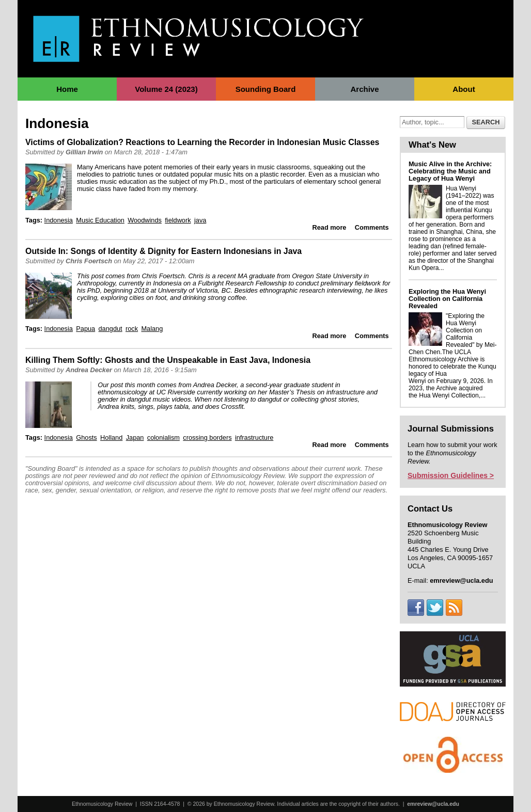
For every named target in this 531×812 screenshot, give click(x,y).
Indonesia (59, 220)
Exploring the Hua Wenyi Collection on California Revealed (447, 299)
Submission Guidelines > (451, 475)
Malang (152, 329)
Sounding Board (266, 89)
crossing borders (207, 437)
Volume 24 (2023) (166, 89)
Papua (85, 329)
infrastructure (254, 437)
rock (132, 329)
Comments (372, 227)
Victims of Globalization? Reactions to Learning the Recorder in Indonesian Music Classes (202, 142)
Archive (364, 89)
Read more (330, 227)
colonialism (163, 437)
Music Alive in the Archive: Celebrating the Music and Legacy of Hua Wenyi (450, 171)
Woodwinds (145, 220)
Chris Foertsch (89, 261)
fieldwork (178, 220)
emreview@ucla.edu (433, 804)
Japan (135, 437)
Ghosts (86, 437)
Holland (111, 437)
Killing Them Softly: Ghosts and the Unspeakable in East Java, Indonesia (168, 360)
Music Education (100, 220)
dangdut (111, 329)
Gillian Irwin (84, 152)
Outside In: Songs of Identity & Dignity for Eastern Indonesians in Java (163, 251)
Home (67, 89)
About (464, 89)
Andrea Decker (89, 370)
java (200, 220)
